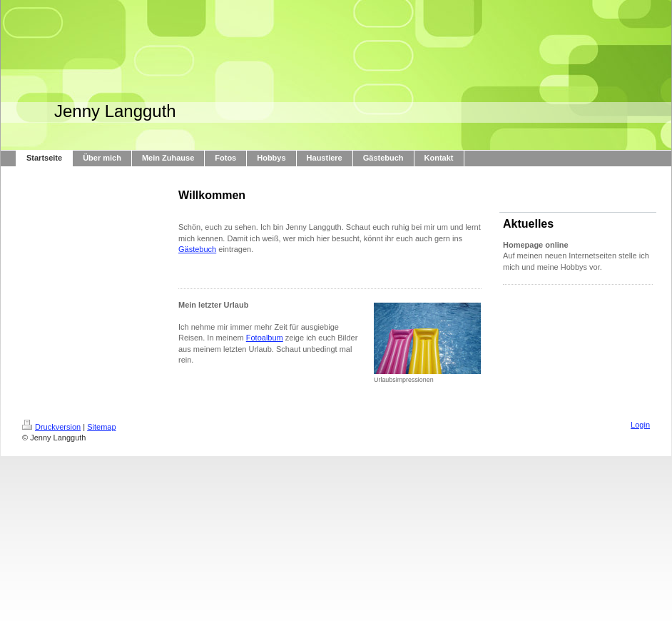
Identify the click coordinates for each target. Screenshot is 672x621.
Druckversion (51, 427)
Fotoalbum (265, 338)
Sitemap (101, 427)
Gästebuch (197, 249)
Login (640, 425)
